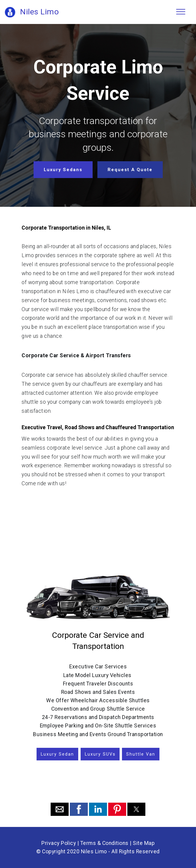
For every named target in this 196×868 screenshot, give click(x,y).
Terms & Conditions (104, 843)
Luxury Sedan (57, 754)
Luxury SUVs (100, 754)
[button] (60, 809)
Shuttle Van (141, 754)
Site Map (144, 843)
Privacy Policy (59, 843)
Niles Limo (39, 12)
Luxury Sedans (63, 170)
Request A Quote (130, 170)
